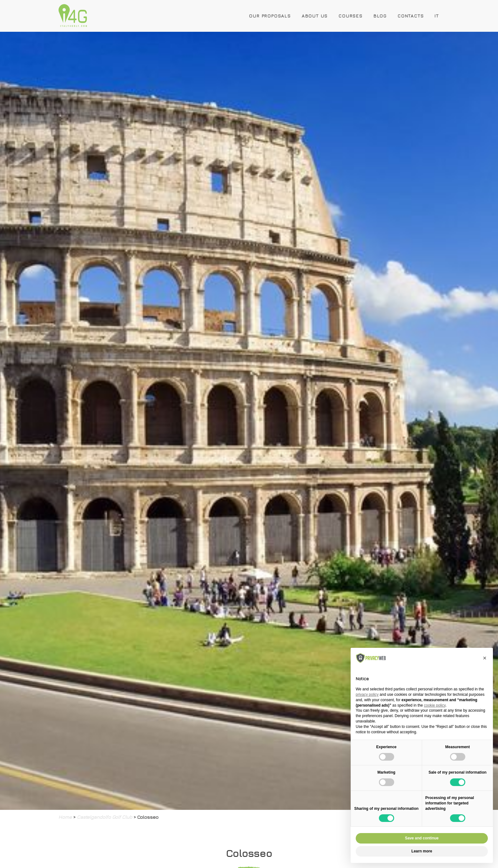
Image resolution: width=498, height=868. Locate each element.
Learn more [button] (422, 851)
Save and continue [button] (422, 838)
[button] (485, 658)
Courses (351, 16)
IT (437, 16)
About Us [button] (315, 16)
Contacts (411, 16)
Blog (380, 16)
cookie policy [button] (435, 705)
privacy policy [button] (367, 695)
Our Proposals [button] (270, 16)
